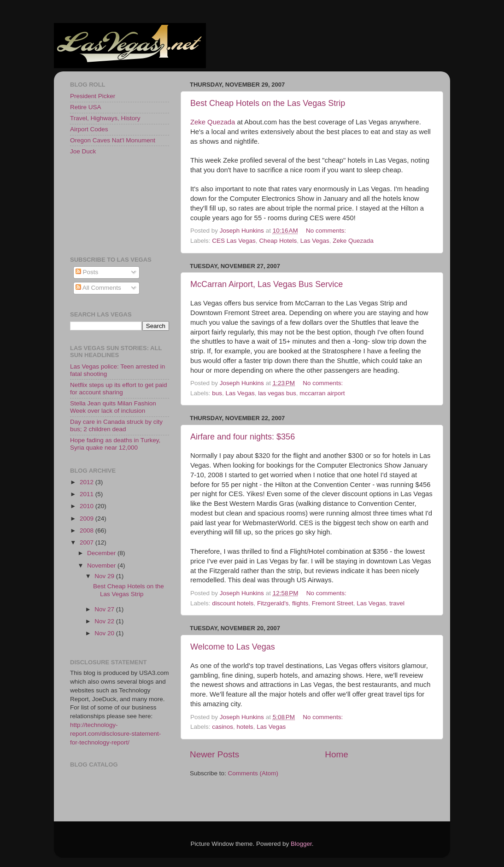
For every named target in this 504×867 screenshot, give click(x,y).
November (102, 565)
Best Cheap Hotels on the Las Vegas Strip (268, 103)
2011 (88, 494)
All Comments (98, 288)
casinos (223, 727)
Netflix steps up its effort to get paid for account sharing (119, 389)
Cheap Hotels (278, 241)
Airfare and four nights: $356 (243, 437)
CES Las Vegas (234, 241)
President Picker (93, 96)
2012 (88, 482)
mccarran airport (322, 393)
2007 (88, 542)
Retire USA (86, 107)
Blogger (301, 844)
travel (397, 603)
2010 (88, 506)
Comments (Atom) (253, 773)
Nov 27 (105, 609)
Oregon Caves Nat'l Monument (113, 140)
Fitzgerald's (273, 603)
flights (300, 603)
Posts (87, 272)
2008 (88, 530)
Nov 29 (105, 576)
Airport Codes (89, 129)
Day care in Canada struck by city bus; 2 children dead (116, 425)
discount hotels (233, 603)
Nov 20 (105, 633)
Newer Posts (214, 754)
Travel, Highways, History (105, 118)
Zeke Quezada (213, 122)
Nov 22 (105, 621)
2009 (88, 518)
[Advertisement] (111, 205)
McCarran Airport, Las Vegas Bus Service (267, 284)
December (102, 553)
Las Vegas (315, 241)
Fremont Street (333, 603)
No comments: (327, 231)
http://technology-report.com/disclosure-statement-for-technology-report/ (115, 734)
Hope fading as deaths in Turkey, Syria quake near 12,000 (115, 444)
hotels (245, 727)
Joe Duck (83, 151)
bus (217, 393)
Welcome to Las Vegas (233, 647)
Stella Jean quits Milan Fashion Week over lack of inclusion (113, 407)
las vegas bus (277, 393)
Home (336, 754)
